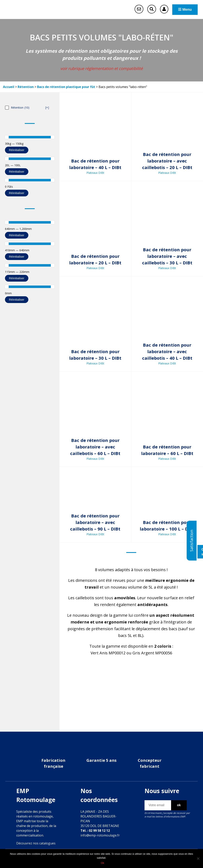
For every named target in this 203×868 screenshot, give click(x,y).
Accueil (9, 87)
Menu (185, 10)
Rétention (26, 87)
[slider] (7, 137)
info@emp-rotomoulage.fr (100, 835)
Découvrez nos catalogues (36, 843)
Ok (103, 863)
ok (179, 805)
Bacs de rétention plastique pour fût (66, 87)
